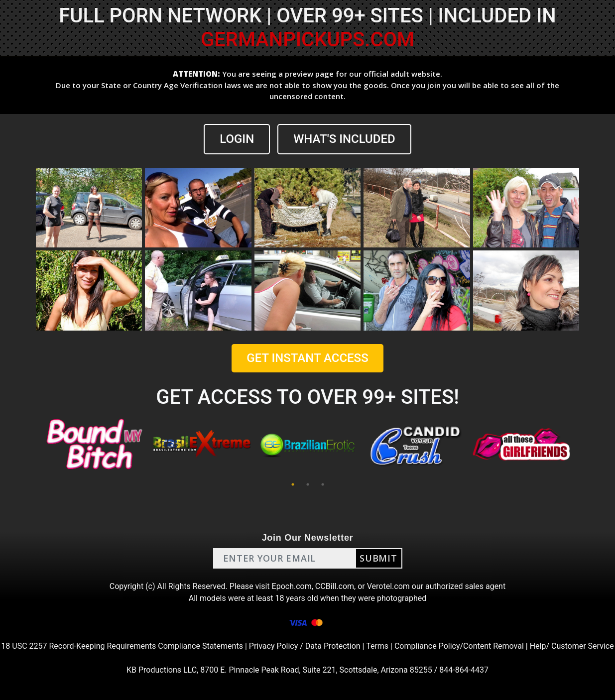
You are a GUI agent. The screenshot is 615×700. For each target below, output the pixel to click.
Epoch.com (292, 586)
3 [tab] (323, 484)
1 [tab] (293, 484)
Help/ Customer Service (572, 646)
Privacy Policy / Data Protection (305, 646)
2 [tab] (308, 484)
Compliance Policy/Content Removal (459, 646)
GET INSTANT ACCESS (307, 358)
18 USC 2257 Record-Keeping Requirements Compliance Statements (122, 646)
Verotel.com (388, 586)
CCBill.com (335, 586)
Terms (377, 646)
